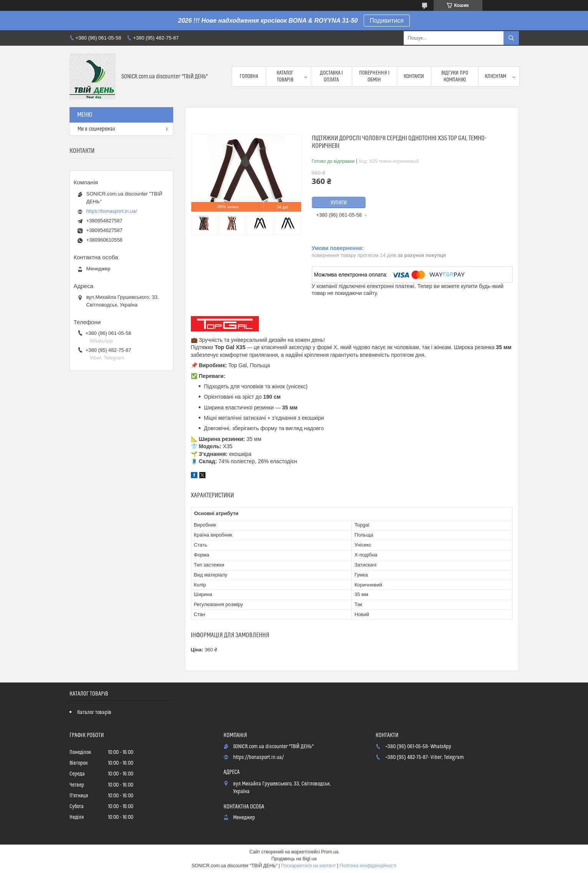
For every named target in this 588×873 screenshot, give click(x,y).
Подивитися (387, 21)
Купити (339, 203)
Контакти (414, 76)
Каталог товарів (285, 76)
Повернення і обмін (374, 76)
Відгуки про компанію (455, 76)
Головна (249, 76)
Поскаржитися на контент (308, 866)
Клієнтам (495, 76)
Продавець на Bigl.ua (294, 859)
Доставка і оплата (331, 76)
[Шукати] (511, 38)
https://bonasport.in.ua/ (112, 211)
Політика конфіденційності (368, 866)
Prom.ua (330, 852)
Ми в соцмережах (96, 129)
